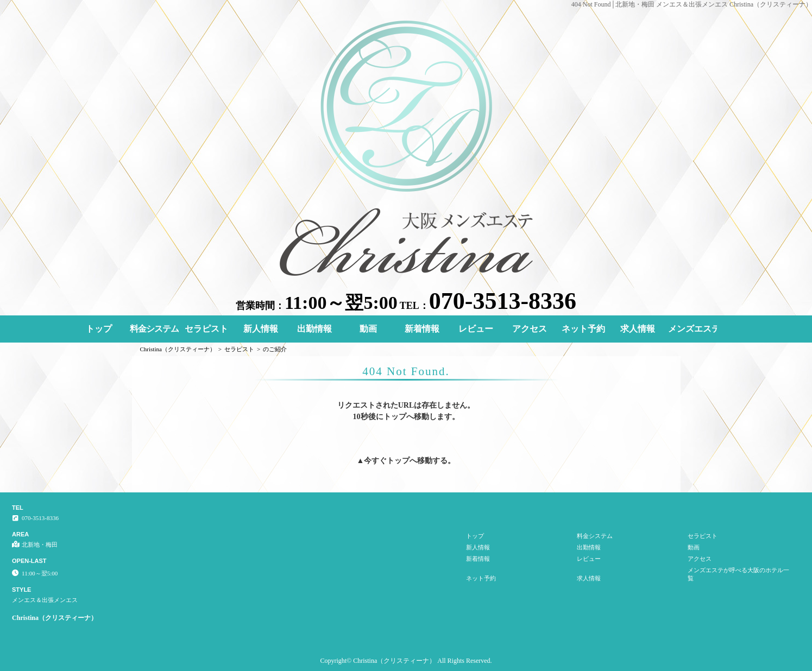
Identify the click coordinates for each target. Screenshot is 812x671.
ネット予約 (583, 329)
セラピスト (206, 329)
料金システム (154, 329)
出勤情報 (314, 329)
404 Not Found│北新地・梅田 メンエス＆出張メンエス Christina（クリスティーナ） (692, 4)
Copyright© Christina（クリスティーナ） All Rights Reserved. (406, 661)
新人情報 (261, 329)
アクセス (530, 329)
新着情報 (422, 329)
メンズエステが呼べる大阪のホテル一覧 (693, 329)
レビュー (476, 329)
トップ (99, 329)
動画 (368, 329)
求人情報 (638, 329)
